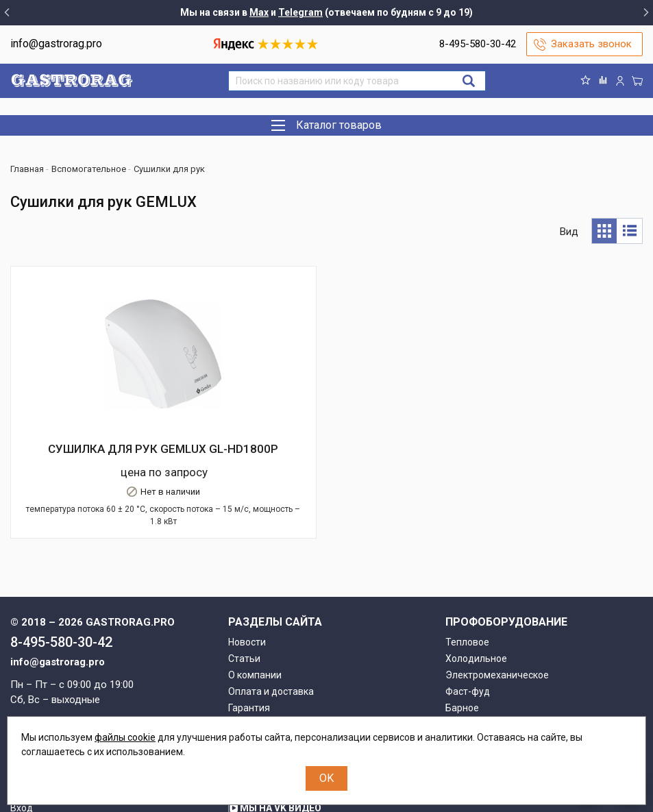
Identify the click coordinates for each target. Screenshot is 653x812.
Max (259, 12)
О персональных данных (284, 675)
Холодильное (476, 576)
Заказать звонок (591, 44)
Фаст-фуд (468, 609)
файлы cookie (125, 737)
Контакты (250, 659)
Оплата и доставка (271, 609)
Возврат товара (264, 642)
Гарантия (249, 626)
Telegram (300, 12)
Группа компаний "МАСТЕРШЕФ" (313, 704)
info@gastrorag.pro (56, 44)
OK (326, 778)
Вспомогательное (486, 642)
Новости (247, 560)
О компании (255, 593)
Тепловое (467, 560)
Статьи (244, 576)
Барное (462, 626)
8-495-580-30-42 (478, 44)
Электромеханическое (497, 593)
